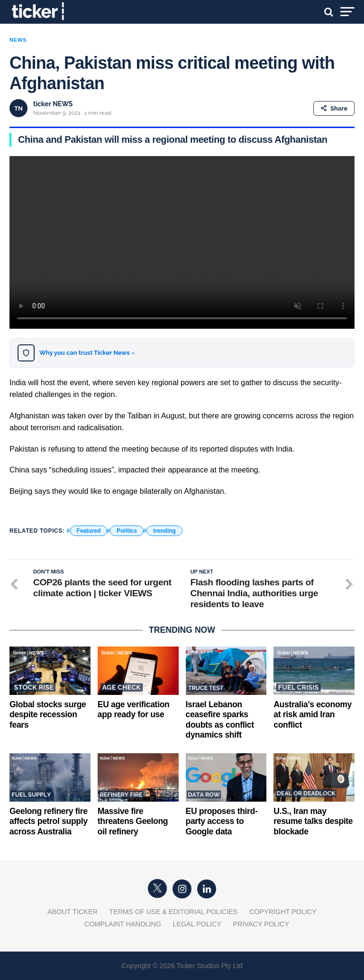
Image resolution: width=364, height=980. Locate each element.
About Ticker (73, 912)
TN (18, 108)
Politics (127, 531)
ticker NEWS (53, 104)
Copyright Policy (283, 912)
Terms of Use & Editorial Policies (173, 912)
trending (164, 531)
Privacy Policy (261, 924)
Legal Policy (197, 924)
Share (334, 108)
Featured (89, 531)
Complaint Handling (123, 924)
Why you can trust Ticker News (87, 353)
